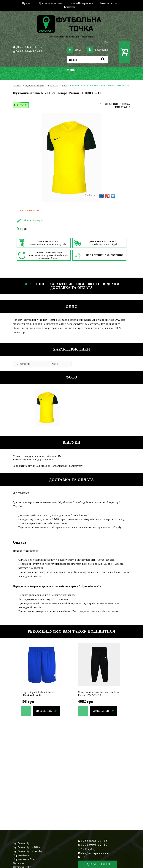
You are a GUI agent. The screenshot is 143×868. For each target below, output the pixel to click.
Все (27, 284)
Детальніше (44, 711)
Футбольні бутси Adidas (28, 851)
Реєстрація (97, 50)
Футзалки (19, 863)
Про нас (27, 3)
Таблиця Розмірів (32, 221)
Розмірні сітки (109, 3)
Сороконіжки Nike (24, 859)
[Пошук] (88, 60)
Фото (94, 284)
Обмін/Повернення (81, 3)
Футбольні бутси (23, 843)
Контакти (70, 7)
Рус (106, 42)
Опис (40, 284)
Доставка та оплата (51, 3)
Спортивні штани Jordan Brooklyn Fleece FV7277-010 (99, 694)
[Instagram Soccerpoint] (84, 857)
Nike (55, 364)
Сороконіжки (21, 855)
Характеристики (67, 284)
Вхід (74, 50)
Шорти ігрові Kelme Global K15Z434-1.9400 (38, 694)
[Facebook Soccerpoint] (79, 857)
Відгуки (111, 284)
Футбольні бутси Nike (26, 847)
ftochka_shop (88, 849)
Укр (100, 42)
